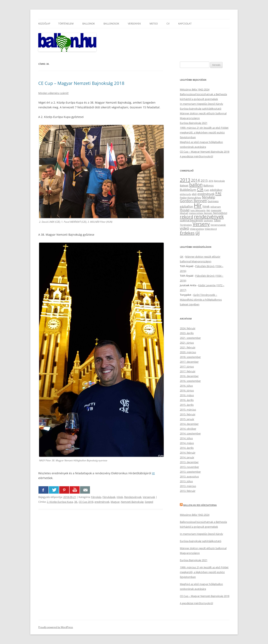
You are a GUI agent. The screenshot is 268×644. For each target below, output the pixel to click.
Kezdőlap (44, 24)
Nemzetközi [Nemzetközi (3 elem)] (220, 213)
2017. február (188, 371)
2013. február (188, 491)
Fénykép (96, 497)
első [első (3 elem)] (194, 194)
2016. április (187, 400)
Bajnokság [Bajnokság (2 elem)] (219, 181)
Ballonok (89, 24)
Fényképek (109, 497)
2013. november (189, 467)
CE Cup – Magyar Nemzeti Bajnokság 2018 (81, 83)
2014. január (187, 457)
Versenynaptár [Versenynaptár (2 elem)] (218, 225)
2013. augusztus (189, 476)
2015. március (188, 410)
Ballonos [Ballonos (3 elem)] (208, 185)
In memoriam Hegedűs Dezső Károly (201, 104)
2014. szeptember (190, 433)
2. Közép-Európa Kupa (60, 502)
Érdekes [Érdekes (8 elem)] (187, 233)
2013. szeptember (190, 472)
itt (153, 473)
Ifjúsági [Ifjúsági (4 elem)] (185, 210)
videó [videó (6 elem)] (184, 228)
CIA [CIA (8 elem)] (200, 189)
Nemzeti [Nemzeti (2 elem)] (208, 213)
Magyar (115, 502)
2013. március (188, 486)
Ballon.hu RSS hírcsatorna (200, 505)
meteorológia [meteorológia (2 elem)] (196, 213)
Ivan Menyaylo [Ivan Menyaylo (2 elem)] (198, 210)
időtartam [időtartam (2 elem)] (216, 207)
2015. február (188, 414)
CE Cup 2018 (86, 502)
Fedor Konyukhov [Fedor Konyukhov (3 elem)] (191, 198)
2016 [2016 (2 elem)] (211, 181)
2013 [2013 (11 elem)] (185, 180)
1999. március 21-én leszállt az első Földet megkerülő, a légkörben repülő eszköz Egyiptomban (204, 132)
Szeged (149, 502)
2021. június (187, 343)
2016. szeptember (190, 381)
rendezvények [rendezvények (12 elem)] (209, 217)
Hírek (120, 497)
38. (76, 502)
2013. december (189, 462)
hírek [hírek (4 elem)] (206, 206)
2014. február (188, 453)
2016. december (189, 376)
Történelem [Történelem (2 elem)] (186, 225)
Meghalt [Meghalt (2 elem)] (184, 213)
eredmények (102, 502)
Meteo (154, 24)
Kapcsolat (185, 24)
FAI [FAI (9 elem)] (218, 193)
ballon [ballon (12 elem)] (196, 185)
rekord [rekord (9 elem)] (187, 217)
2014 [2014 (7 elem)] (195, 180)
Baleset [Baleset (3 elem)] (184, 185)
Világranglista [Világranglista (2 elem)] (197, 229)
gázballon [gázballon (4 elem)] (186, 206)
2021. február (188, 347)
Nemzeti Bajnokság (132, 502)
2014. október (188, 429)
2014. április (187, 448)
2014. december (189, 424)
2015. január (187, 419)
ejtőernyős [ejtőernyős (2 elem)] (185, 194)
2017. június (187, 367)
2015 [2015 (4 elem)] (204, 180)
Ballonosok (111, 24)
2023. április (187, 333)
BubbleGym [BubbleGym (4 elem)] (188, 190)
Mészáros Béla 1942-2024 (195, 89)
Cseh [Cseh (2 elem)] (207, 190)
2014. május (187, 443)
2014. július (186, 438)
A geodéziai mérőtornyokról (196, 156)
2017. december (189, 362)
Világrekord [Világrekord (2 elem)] (211, 229)
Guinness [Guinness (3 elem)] (213, 201)
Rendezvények (133, 497)
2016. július (186, 386)
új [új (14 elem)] (198, 232)
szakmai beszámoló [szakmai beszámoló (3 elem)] (191, 220)
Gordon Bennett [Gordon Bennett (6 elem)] (193, 201)
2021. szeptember (190, 338)
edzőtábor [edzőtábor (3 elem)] (216, 190)
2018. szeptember (190, 357)
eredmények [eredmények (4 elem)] (206, 194)
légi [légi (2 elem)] (208, 210)
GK (182, 257)
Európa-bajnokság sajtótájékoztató (201, 109)
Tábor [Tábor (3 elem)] (217, 220)
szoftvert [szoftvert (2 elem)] (208, 221)
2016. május (187, 395)
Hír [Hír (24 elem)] (198, 205)
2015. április (187, 405)
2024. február (188, 328)
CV (168, 24)
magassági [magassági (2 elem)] (216, 210)
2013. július (186, 481)
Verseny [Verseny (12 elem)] (201, 224)
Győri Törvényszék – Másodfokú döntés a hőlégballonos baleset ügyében (201, 300)
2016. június (187, 390)
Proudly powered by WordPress (56, 627)
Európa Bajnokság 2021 (194, 123)
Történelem (66, 24)
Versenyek (134, 24)
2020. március (188, 352)
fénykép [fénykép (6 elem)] (209, 197)
